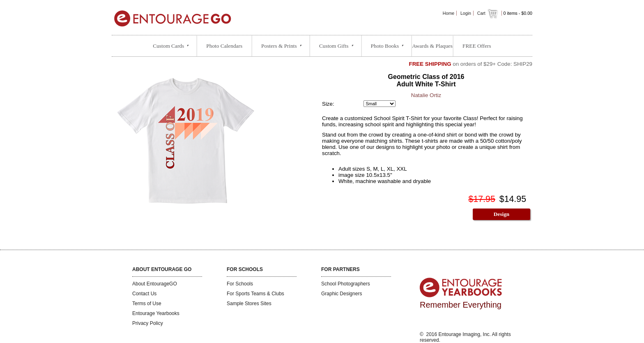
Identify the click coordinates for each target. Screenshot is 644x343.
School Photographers (346, 284)
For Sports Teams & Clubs (255, 294)
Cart (488, 13)
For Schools (240, 284)
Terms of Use (147, 304)
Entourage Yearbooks (156, 313)
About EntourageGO (155, 284)
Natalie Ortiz (426, 95)
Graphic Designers (342, 294)
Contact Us (144, 294)
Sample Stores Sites (249, 304)
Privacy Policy (148, 323)
